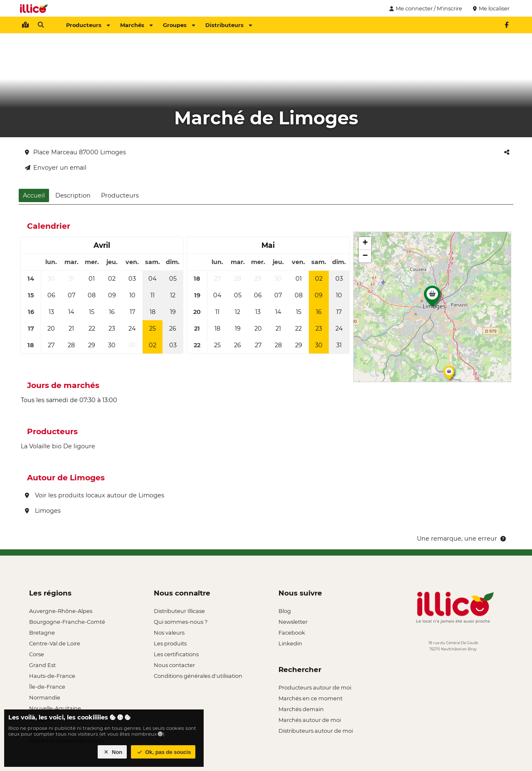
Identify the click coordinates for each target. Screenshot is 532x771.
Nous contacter (174, 665)
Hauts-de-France (52, 676)
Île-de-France (47, 687)
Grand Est (42, 665)
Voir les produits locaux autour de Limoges (95, 495)
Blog (285, 611)
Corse (37, 654)
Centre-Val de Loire (55, 643)
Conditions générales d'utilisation (198, 676)
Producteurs (88, 25)
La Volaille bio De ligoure (58, 446)
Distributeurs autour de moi (316, 731)
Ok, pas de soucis (163, 752)
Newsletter (293, 622)
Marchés (136, 25)
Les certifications (176, 654)
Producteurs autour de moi (315, 687)
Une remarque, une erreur (462, 539)
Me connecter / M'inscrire (425, 8)
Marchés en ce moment (310, 698)
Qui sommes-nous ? (181, 622)
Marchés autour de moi (310, 720)
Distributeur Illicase (179, 611)
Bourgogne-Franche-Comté (67, 622)
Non (112, 752)
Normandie (45, 697)
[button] (432, 298)
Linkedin (290, 643)
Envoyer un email (56, 168)
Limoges (43, 511)
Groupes (179, 25)
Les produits (170, 643)
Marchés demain (301, 709)
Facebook (292, 633)
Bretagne (42, 633)
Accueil (34, 195)
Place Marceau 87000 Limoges (75, 152)
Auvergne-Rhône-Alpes (61, 611)
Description (73, 195)
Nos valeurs (169, 633)
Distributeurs (229, 25)
